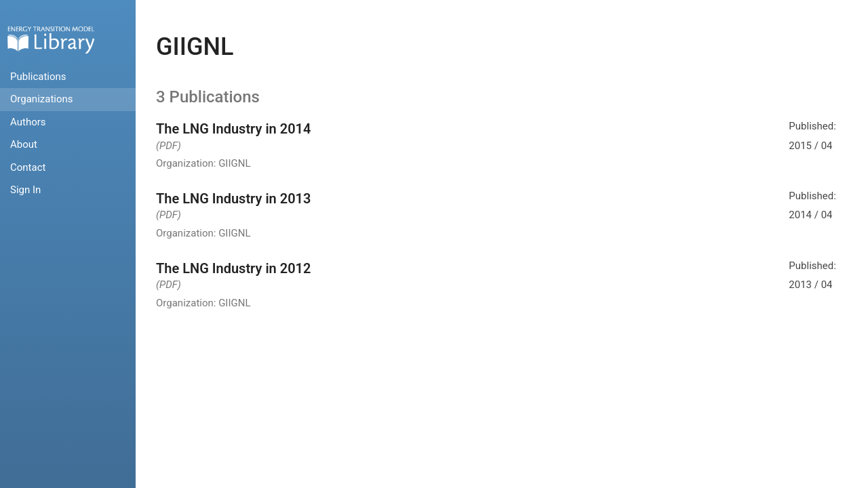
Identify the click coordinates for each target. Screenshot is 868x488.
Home (51, 40)
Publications (38, 77)
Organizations (42, 99)
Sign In (25, 190)
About (24, 144)
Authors (28, 122)
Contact (28, 167)
